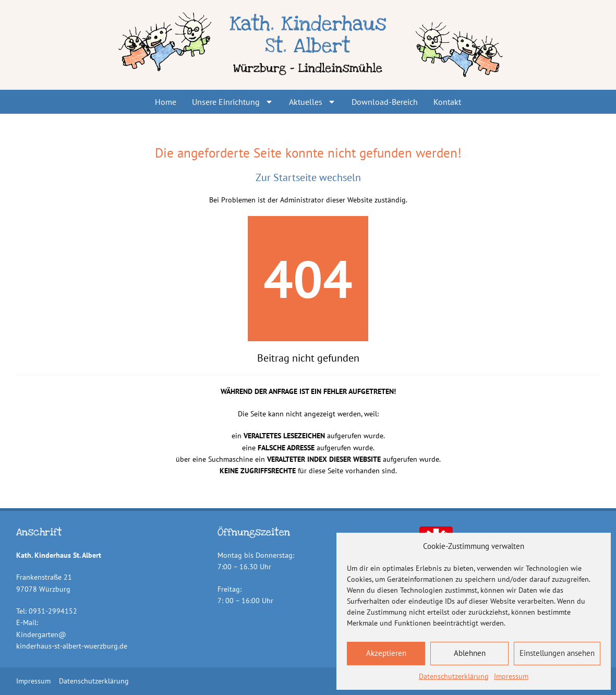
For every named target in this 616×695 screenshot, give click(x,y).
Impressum (511, 676)
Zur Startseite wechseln (308, 177)
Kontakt (447, 102)
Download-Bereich (385, 102)
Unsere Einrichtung (233, 102)
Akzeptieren (386, 653)
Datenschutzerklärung (454, 676)
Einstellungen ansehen (557, 653)
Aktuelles (312, 102)
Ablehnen (470, 653)
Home (166, 102)
